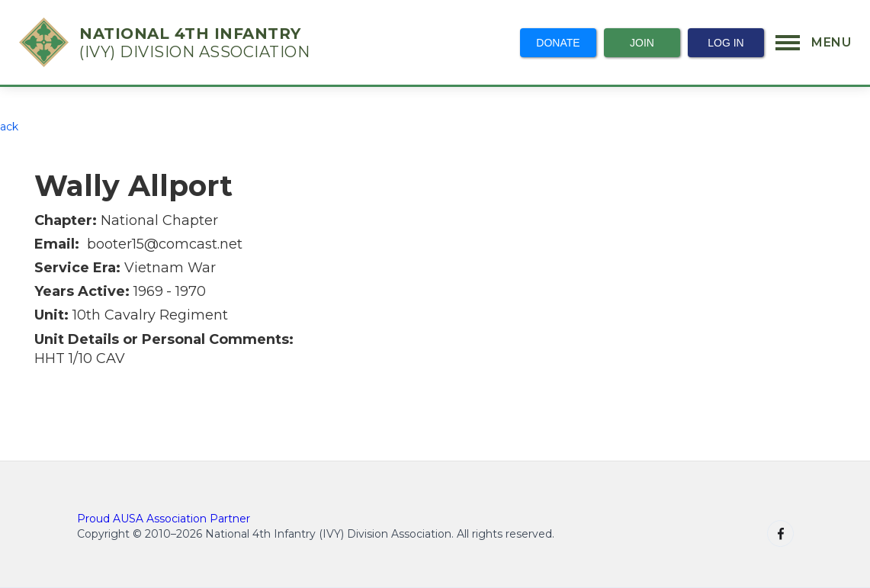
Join (642, 43)
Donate (558, 43)
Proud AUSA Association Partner (164, 519)
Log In (726, 43)
